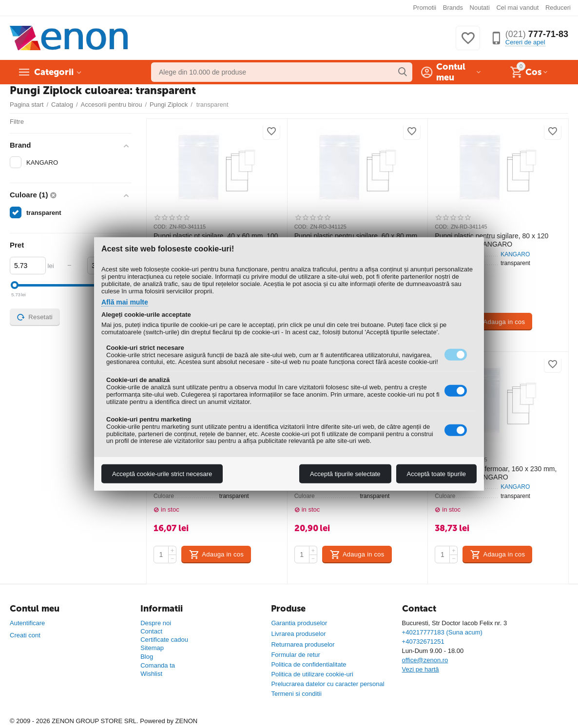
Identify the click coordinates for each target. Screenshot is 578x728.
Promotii (424, 8)
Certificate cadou (164, 640)
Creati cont (25, 635)
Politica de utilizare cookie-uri (312, 674)
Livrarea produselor (298, 634)
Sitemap (152, 648)
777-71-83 (537, 34)
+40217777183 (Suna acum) (442, 632)
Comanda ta (158, 665)
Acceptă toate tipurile (436, 474)
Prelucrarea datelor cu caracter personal (328, 684)
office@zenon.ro (425, 660)
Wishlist (151, 674)
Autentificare (27, 623)
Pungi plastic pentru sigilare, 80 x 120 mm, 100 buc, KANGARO (491, 240)
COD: (160, 227)
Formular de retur (296, 655)
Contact (151, 631)
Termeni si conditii (296, 694)
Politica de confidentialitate (308, 664)
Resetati (35, 317)
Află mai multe (125, 302)
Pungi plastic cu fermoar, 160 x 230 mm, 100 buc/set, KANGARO (496, 473)
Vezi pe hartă (421, 669)
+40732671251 (423, 642)
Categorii (54, 72)
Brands (453, 8)
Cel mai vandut (517, 8)
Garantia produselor (299, 623)
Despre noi (156, 623)
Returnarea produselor (303, 644)
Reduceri (558, 8)
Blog (147, 657)
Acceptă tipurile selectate (345, 474)
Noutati (480, 8)
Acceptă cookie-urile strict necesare (162, 474)
